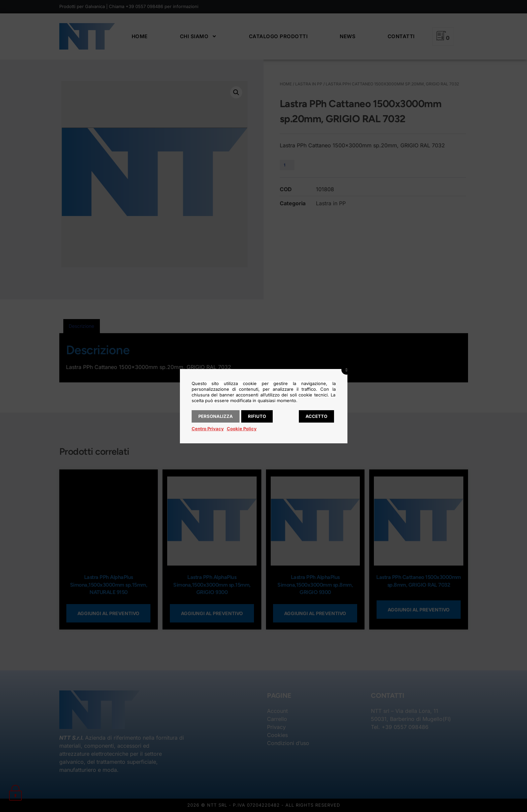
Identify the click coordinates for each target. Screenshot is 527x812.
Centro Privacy (208, 429)
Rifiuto (257, 416)
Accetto (316, 416)
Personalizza (216, 416)
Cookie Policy (242, 429)
